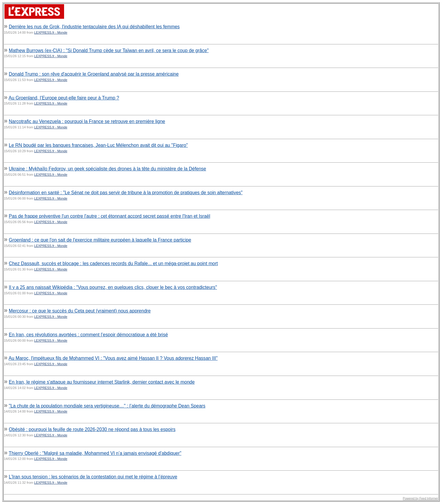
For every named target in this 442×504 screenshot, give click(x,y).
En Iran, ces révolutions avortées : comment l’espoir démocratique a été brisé (89, 335)
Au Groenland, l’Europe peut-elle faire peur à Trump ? (64, 98)
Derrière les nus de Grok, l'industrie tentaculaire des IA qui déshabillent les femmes (94, 27)
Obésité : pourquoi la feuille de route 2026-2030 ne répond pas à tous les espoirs (92, 429)
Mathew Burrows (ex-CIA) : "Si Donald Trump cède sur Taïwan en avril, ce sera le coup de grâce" (109, 50)
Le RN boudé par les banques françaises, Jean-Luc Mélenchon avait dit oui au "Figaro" (99, 145)
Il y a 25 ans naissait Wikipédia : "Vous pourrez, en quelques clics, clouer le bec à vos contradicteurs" (113, 287)
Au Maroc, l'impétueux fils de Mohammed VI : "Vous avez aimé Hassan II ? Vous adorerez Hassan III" (113, 358)
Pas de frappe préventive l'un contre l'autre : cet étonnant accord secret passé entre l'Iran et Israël (110, 216)
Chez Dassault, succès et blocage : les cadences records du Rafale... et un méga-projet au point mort (113, 263)
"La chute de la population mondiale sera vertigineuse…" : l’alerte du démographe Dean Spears (107, 406)
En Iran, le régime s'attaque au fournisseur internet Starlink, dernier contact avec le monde (102, 382)
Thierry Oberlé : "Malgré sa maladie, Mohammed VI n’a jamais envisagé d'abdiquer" (95, 453)
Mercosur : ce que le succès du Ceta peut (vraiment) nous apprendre (80, 311)
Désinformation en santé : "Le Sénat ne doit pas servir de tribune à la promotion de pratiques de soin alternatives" (126, 193)
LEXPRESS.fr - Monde (51, 32)
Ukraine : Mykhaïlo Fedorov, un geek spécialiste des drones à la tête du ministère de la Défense (108, 169)
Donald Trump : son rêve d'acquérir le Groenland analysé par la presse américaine (94, 74)
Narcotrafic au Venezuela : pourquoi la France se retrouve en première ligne (87, 121)
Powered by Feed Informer (421, 498)
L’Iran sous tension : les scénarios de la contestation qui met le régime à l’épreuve (93, 477)
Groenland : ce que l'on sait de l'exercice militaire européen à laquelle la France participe (100, 240)
